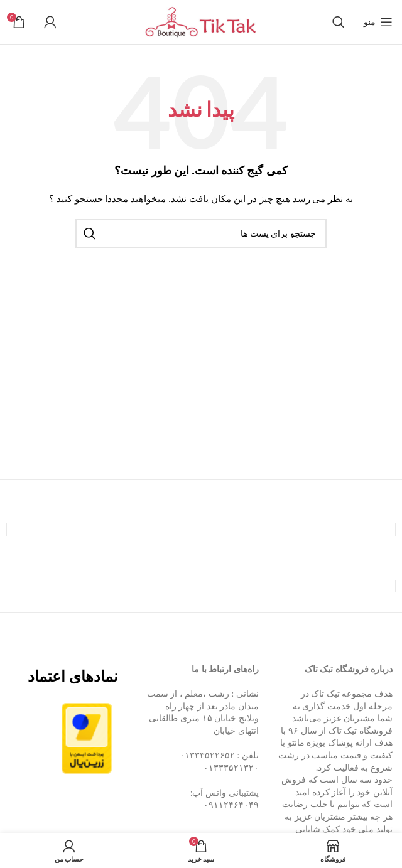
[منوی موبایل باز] (378, 22)
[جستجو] (339, 22)
